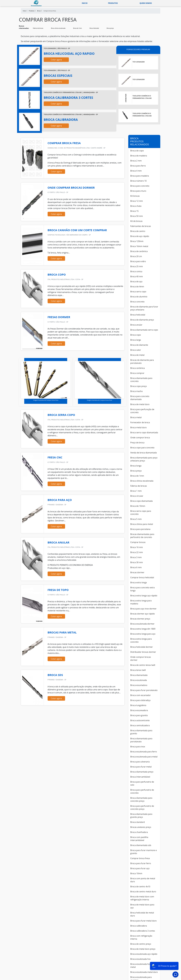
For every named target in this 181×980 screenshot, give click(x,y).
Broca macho (137, 391)
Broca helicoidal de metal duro (142, 914)
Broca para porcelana (140, 529)
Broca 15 (135, 211)
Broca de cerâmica (139, 251)
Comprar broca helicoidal (142, 577)
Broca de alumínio (139, 297)
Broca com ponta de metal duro (143, 880)
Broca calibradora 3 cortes (143, 931)
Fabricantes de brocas (141, 226)
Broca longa (136, 466)
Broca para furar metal (141, 767)
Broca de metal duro (140, 404)
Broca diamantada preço (142, 772)
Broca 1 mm (136, 491)
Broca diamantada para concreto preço (141, 799)
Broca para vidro (138, 261)
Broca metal (136, 417)
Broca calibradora (139, 926)
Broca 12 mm (137, 201)
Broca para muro (138, 191)
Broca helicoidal (94, 28)
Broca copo (136, 335)
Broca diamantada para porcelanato (141, 740)
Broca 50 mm (137, 216)
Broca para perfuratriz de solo (142, 783)
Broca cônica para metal (142, 524)
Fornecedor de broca (140, 422)
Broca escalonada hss (140, 959)
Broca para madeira (140, 176)
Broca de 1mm (77, 28)
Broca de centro (138, 231)
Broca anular (136, 325)
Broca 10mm (136, 873)
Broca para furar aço (140, 868)
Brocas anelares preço (141, 827)
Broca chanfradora (139, 832)
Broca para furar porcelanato (144, 690)
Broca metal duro (139, 427)
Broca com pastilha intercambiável (139, 839)
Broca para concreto (140, 186)
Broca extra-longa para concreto (141, 640)
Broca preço (110, 28)
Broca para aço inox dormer (143, 609)
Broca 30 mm (137, 562)
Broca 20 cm (136, 256)
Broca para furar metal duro (144, 921)
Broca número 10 (138, 181)
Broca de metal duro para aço (142, 906)
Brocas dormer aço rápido (143, 614)
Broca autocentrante (140, 720)
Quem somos (146, 3)
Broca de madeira (139, 156)
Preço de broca (137, 443)
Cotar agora (56, 60)
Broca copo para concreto (142, 448)
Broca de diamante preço (142, 320)
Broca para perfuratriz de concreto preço (142, 807)
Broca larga (136, 340)
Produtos (113, 3)
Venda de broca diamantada (144, 453)
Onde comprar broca (140, 438)
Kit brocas (135, 196)
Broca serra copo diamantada (144, 432)
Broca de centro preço (141, 944)
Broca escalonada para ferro (144, 752)
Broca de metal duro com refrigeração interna (142, 898)
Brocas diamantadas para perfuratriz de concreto (142, 536)
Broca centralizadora (140, 725)
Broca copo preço (139, 386)
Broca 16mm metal (139, 246)
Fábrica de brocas (38, 28)
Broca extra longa (139, 582)
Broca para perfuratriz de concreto (142, 791)
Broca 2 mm (136, 161)
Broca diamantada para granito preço (141, 816)
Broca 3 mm (136, 557)
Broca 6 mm (136, 567)
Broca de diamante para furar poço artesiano (144, 308)
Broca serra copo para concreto (141, 513)
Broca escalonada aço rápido (144, 954)
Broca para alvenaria (140, 762)
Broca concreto (137, 302)
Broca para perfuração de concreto (142, 411)
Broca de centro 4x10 (140, 887)
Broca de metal (137, 355)
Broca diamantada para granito (141, 732)
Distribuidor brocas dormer (143, 652)
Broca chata (136, 206)
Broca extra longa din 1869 (143, 629)
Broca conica (136, 271)
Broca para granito (139, 715)
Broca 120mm (137, 241)
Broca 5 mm (136, 519)
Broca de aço (136, 281)
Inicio (85, 3)
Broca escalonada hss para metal (143, 966)
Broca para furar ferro (141, 863)
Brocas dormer (137, 572)
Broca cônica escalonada (58, 28)
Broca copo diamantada (142, 501)
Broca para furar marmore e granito (144, 852)
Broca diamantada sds (141, 845)
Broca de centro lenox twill (143, 665)
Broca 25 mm (137, 266)
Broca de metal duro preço (143, 949)
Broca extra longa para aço (143, 634)
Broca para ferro (138, 166)
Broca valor (136, 350)
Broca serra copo (138, 292)
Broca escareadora (139, 710)
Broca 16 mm (137, 547)
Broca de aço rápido (140, 236)
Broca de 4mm (137, 287)
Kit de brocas (136, 221)
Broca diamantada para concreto (141, 380)
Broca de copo (137, 151)
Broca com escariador (141, 695)
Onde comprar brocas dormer (141, 658)
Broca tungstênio (138, 705)
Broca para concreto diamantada (140, 398)
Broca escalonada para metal (144, 757)
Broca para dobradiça (140, 700)
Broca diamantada (139, 675)
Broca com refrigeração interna (141, 937)
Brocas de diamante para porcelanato (142, 362)
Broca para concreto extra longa (143, 589)
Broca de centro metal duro (143, 892)
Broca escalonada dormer (142, 624)
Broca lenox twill (138, 670)
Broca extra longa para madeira (141, 602)
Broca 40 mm (137, 276)
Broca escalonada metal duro (144, 972)
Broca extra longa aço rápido (144, 596)
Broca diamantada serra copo (144, 330)
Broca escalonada (139, 680)
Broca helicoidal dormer (142, 647)
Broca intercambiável (140, 777)
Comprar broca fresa (140, 858)
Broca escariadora (139, 685)
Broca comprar (137, 373)
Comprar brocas (138, 542)
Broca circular (137, 496)
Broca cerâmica (138, 368)
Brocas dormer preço (140, 619)
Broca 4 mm (136, 171)
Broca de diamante (139, 345)
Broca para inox (138, 747)
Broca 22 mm (137, 552)
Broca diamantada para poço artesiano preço (144, 459)
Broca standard (138, 822)
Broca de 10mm (138, 506)
